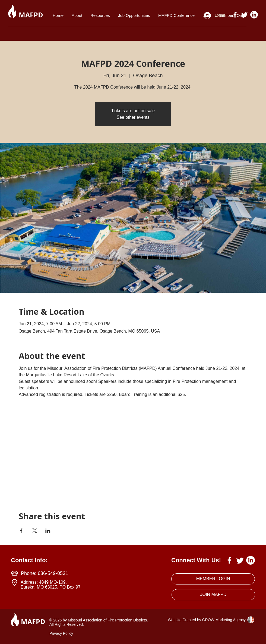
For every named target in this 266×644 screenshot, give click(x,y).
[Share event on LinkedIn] (48, 531)
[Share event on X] (35, 531)
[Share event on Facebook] (21, 531)
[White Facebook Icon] (235, 15)
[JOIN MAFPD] (213, 595)
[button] (100, 15)
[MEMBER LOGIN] (213, 579)
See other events (133, 117)
